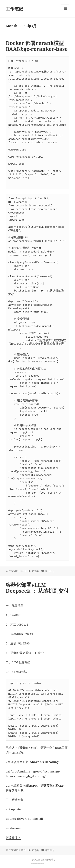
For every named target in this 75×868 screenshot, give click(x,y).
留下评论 (49, 571)
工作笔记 (14, 9)
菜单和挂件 (65, 13)
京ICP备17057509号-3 (44, 860)
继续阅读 (13, 837)
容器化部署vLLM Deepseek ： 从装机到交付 (37, 588)
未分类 (35, 571)
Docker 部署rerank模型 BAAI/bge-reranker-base (37, 46)
